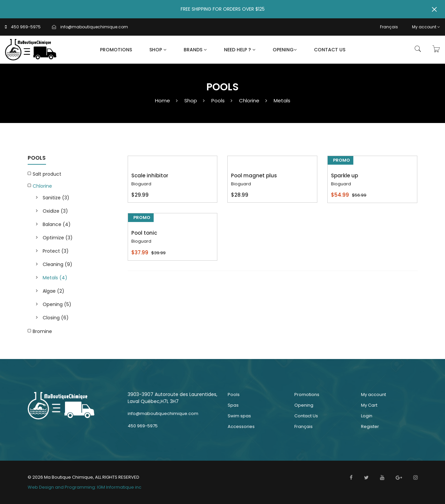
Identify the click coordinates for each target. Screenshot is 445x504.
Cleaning (57, 264)
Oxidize (55, 211)
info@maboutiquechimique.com (94, 27)
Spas (233, 405)
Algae (53, 291)
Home (162, 100)
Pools (218, 100)
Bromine (42, 331)
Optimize (58, 238)
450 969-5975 (26, 27)
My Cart (369, 405)
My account (426, 27)
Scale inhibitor (150, 175)
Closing (56, 318)
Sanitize (56, 198)
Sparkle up (344, 175)
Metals (282, 100)
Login (367, 416)
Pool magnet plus (254, 175)
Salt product (47, 174)
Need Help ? (240, 50)
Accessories (241, 426)
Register (370, 426)
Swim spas (239, 416)
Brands (195, 50)
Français (389, 27)
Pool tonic (144, 233)
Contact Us (330, 50)
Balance (57, 224)
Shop (158, 50)
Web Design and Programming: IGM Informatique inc (84, 487)
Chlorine (249, 100)
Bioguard (141, 184)
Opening (285, 50)
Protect (56, 251)
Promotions (116, 50)
